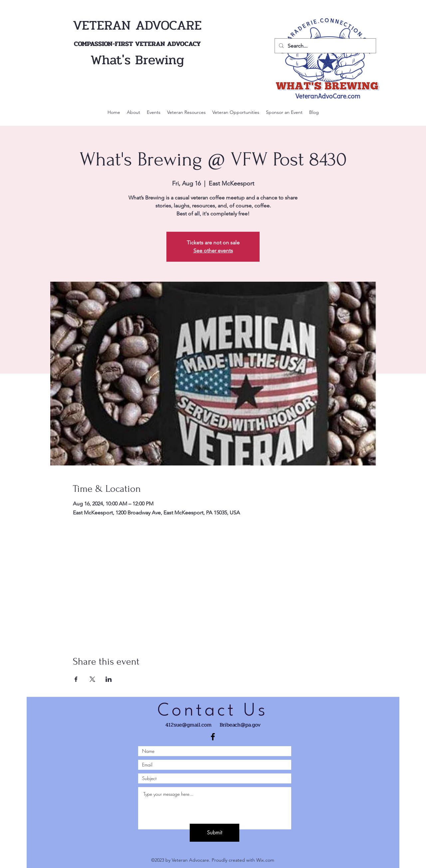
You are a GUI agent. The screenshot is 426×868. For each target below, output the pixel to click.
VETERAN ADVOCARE (137, 25)
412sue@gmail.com (189, 725)
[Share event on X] (92, 679)
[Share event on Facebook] (76, 679)
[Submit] (214, 833)
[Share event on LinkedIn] (109, 679)
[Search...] (325, 46)
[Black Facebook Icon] (213, 737)
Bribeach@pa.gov (240, 725)
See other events (213, 251)
